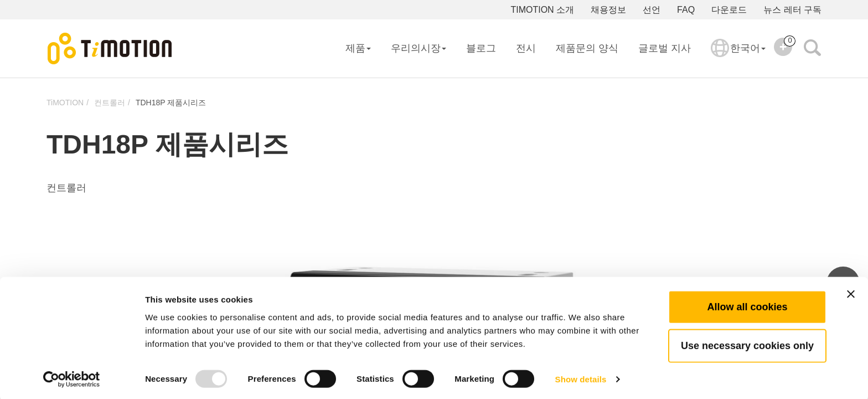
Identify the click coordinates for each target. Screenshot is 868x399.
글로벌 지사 (665, 48)
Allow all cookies (747, 304)
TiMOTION (65, 103)
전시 (526, 48)
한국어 (738, 55)
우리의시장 (418, 48)
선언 (652, 10)
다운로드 (729, 10)
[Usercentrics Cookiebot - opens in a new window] (72, 377)
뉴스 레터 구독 (792, 10)
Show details (581, 377)
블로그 (481, 48)
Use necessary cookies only (747, 343)
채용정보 (608, 10)
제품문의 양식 (587, 48)
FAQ (686, 10)
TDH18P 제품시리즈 (171, 103)
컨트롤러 (110, 103)
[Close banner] (851, 291)
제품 (358, 48)
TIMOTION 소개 (542, 10)
